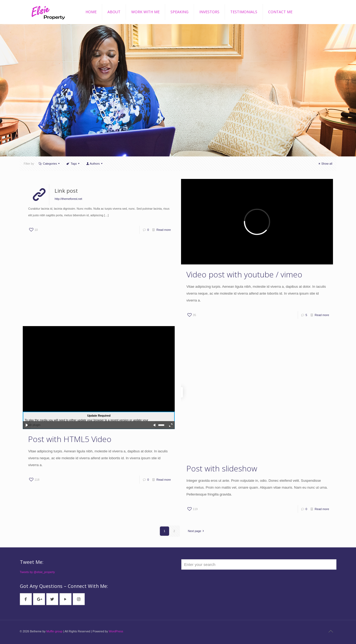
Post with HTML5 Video (70, 439)
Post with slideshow (222, 468)
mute (155, 425)
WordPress (116, 631)
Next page (197, 531)
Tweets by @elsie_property (37, 572)
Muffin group (54, 631)
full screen (171, 425)
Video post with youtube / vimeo (244, 274)
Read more (164, 230)
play (27, 425)
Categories (50, 164)
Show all (325, 164)
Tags (73, 164)
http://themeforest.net (68, 199)
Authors (95, 164)
